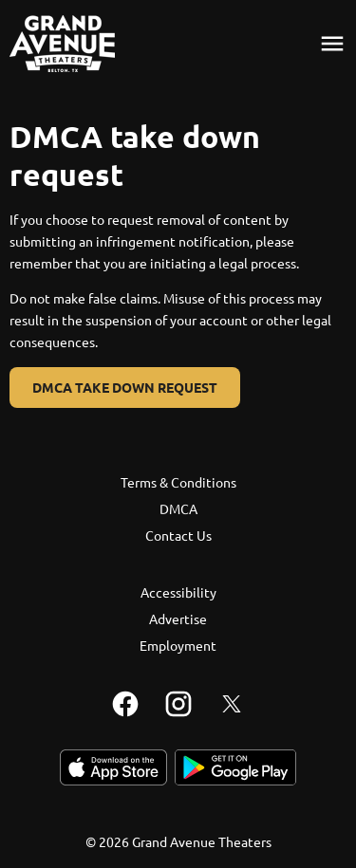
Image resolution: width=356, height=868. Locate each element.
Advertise (178, 619)
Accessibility (178, 592)
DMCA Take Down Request (125, 387)
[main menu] (332, 44)
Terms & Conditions (178, 482)
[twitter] (232, 704)
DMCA (178, 508)
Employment (178, 645)
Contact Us (178, 535)
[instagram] (178, 704)
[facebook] (125, 704)
